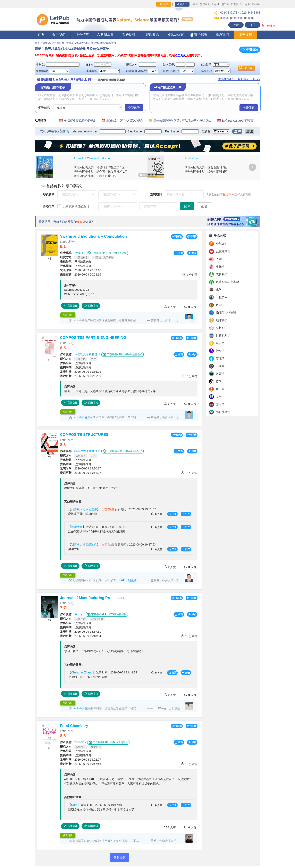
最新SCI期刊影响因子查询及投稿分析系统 (66, 43)
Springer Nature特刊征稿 (237, 121)
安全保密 (199, 35)
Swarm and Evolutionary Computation (93, 236)
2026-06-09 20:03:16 (81, 270)
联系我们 (222, 35)
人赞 (170, 307)
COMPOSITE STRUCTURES (84, 435)
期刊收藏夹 (250, 50)
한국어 (225, 4)
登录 (236, 25)
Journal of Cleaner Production (92, 158)
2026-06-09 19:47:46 (81, 764)
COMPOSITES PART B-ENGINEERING (93, 338)
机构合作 (182, 4)
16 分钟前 (189, 764)
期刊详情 (192, 237)
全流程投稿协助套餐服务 (80, 121)
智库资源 (152, 35)
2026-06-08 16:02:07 (81, 760)
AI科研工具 (105, 35)
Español (256, 4)
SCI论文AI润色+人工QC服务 (124, 121)
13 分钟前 (189, 473)
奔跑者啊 (77, 527)
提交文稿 (246, 35)
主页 (179, 253)
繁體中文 (205, 4)
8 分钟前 (190, 376)
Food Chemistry (74, 726)
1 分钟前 (190, 275)
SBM (74, 805)
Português (245, 4)
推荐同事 (164, 4)
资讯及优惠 (176, 35)
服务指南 (82, 35)
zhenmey (80, 742)
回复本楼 (91, 306)
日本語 (235, 4)
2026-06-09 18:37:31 (81, 632)
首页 (41, 35)
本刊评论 (177, 237)
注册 (253, 25)
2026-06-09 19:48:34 (81, 636)
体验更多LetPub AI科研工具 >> (239, 79)
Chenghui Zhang (82, 672)
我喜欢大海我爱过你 (87, 354)
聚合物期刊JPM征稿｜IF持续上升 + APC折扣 (182, 121)
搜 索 (187, 206)
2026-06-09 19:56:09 (81, 372)
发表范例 (68, 315)
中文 (196, 4)
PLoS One (191, 158)
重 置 (250, 131)
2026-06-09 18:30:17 (81, 468)
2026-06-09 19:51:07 (81, 473)
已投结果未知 (76, 262)
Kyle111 (80, 253)
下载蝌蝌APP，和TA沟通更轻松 (107, 253)
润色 (104, 841)
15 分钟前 (189, 636)
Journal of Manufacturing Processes (92, 598)
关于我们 (59, 35)
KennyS (79, 614)
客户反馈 (129, 35)
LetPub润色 (80, 417)
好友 (192, 253)
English (216, 4)
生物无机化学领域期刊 (103, 43)
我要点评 (70, 306)
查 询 (237, 131)
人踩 (190, 307)
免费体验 (134, 108)
